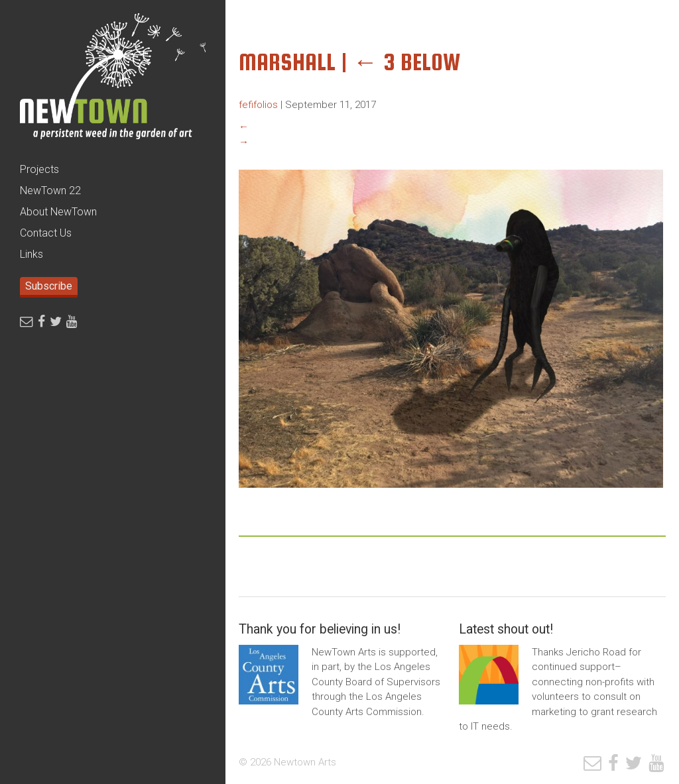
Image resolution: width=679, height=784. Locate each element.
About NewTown (58, 212)
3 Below (407, 62)
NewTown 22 (50, 191)
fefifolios (258, 105)
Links (31, 254)
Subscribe (49, 286)
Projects (39, 169)
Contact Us (46, 233)
